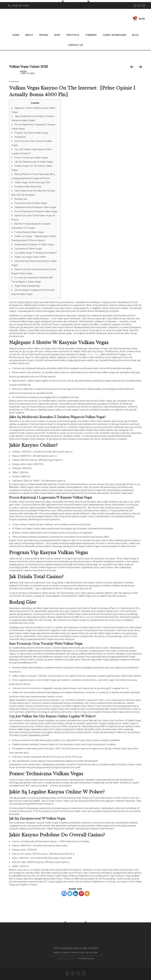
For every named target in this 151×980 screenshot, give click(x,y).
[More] (87, 894)
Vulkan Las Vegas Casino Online (30, 257)
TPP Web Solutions (86, 959)
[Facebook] (64, 894)
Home (16, 35)
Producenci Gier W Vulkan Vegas (31, 203)
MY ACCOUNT (92, 953)
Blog (135, 35)
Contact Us (75, 45)
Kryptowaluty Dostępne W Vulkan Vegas (34, 244)
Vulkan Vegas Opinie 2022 (29, 67)
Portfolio (73, 35)
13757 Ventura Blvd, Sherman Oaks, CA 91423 (76, 948)
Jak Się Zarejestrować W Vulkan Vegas (34, 162)
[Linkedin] (76, 894)
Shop (57, 35)
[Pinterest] (81, 894)
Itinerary (91, 35)
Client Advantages (115, 35)
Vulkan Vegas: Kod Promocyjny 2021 (33, 182)
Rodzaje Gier (21, 199)
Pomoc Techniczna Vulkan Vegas (31, 158)
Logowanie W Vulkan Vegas (28, 249)
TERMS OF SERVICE (61, 953)
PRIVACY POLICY (78, 953)
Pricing (44, 35)
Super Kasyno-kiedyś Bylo (27, 286)
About (29, 35)
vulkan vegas (93, 354)
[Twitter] (70, 894)
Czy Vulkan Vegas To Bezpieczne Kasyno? (36, 253)
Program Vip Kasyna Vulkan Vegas (31, 133)
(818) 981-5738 (20, 6)
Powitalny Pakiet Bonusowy (28, 187)
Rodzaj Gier (20, 137)
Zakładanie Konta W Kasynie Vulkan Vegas (35, 207)
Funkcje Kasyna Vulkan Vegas (29, 232)
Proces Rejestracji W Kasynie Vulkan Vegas (36, 211)
